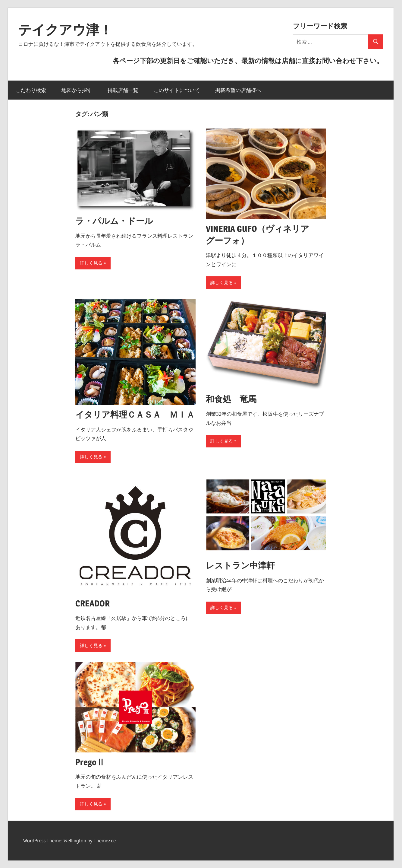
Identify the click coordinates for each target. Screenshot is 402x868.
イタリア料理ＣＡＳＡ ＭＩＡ (135, 415)
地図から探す (77, 90)
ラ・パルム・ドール (114, 221)
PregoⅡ (90, 762)
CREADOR (93, 603)
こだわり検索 (31, 90)
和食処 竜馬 (231, 399)
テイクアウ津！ (65, 30)
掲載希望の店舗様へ (238, 90)
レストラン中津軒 (240, 565)
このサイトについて (177, 90)
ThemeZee (105, 840)
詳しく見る (91, 263)
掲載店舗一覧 (123, 90)
